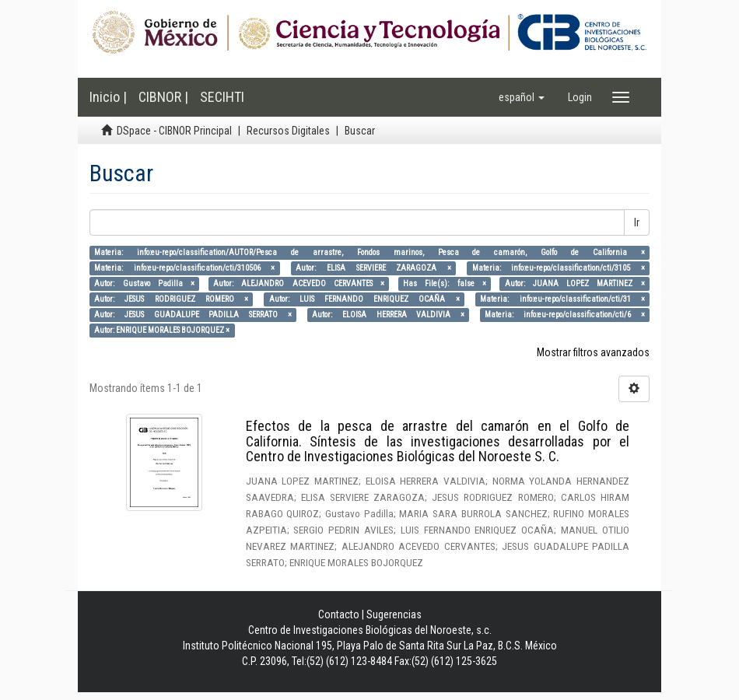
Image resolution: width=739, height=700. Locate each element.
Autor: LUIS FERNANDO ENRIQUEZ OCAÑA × (364, 299)
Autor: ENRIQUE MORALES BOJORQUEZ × (162, 330)
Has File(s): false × (445, 283)
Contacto (339, 614)
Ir (637, 222)
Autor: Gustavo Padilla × (144, 283)
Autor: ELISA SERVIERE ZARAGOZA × (373, 268)
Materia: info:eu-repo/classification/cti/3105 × (559, 268)
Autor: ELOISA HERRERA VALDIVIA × (388, 315)
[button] (522, 97)
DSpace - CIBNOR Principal (174, 131)
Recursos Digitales (288, 131)
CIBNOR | (163, 97)
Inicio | (108, 97)
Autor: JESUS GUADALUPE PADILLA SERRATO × (193, 315)
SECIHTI (222, 97)
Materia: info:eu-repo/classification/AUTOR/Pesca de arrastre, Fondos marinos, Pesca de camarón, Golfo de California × (369, 252)
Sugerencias (394, 614)
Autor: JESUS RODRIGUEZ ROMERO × (171, 299)
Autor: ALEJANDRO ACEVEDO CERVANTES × (299, 283)
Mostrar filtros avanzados (593, 352)
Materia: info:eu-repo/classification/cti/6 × (564, 315)
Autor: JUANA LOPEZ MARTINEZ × (575, 283)
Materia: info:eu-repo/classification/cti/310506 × (184, 268)
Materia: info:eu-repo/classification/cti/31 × (562, 299)
